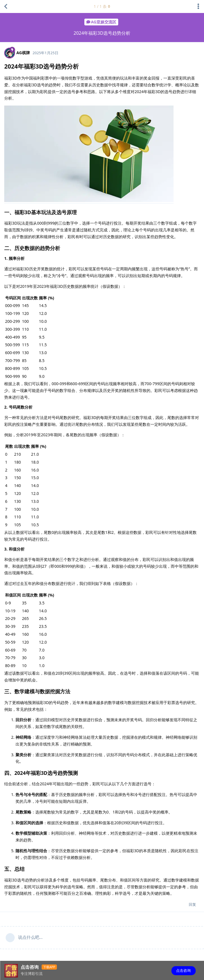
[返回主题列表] (6, 6)
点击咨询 (183, 970)
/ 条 (102, 6)
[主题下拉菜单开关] (198, 6)
